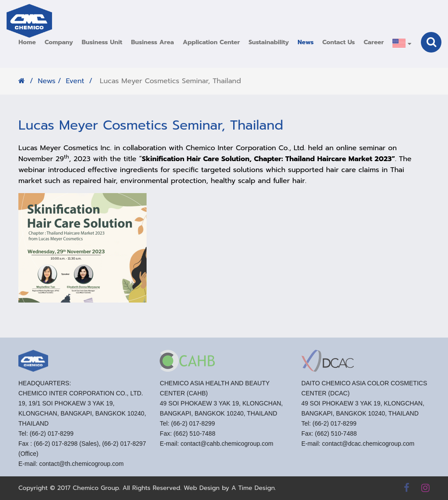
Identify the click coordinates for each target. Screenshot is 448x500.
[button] (59, 42)
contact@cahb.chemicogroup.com (227, 447)
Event (75, 81)
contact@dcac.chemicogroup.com (368, 447)
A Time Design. (254, 488)
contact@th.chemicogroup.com (81, 467)
